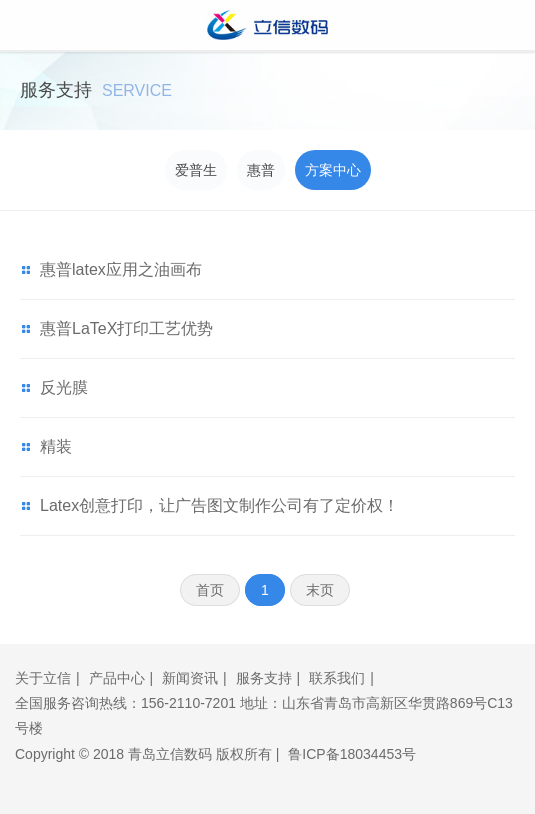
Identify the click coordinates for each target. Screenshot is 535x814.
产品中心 (117, 678)
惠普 (261, 170)
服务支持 (264, 678)
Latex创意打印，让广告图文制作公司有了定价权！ (219, 505)
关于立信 (43, 678)
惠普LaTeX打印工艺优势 (126, 328)
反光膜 (64, 387)
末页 (320, 590)
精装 (56, 446)
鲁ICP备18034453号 (352, 754)
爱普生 (196, 170)
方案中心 (333, 170)
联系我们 (337, 678)
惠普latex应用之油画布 (121, 269)
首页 (210, 590)
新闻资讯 (190, 678)
